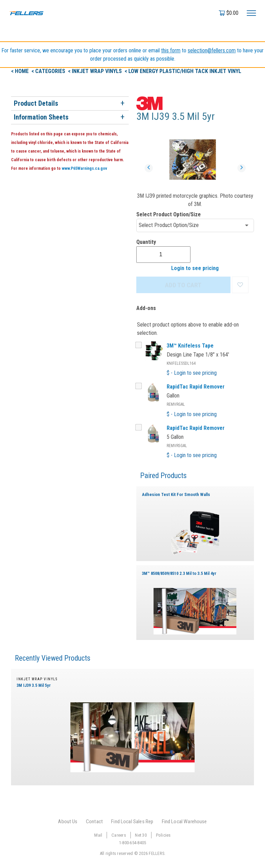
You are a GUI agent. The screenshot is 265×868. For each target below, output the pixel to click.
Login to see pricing (195, 268)
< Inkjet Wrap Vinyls (96, 71)
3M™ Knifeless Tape (190, 346)
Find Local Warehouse (184, 821)
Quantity (146, 242)
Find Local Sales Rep (132, 821)
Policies (163, 835)
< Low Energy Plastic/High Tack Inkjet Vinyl (183, 71)
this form (171, 50)
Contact (94, 821)
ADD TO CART (183, 285)
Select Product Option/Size (169, 214)
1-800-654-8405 (133, 843)
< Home (21, 71)
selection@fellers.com (212, 50)
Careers (119, 835)
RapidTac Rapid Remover (196, 387)
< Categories (49, 71)
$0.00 (232, 13)
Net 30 (141, 835)
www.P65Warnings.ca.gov (84, 168)
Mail (98, 835)
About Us (68, 821)
